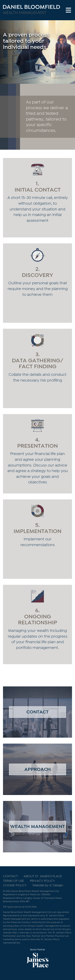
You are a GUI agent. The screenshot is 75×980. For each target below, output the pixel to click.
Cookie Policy (15, 886)
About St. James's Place (43, 876)
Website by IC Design (48, 886)
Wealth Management (37, 827)
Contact (37, 712)
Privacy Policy (42, 881)
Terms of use (13, 881)
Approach (38, 770)
